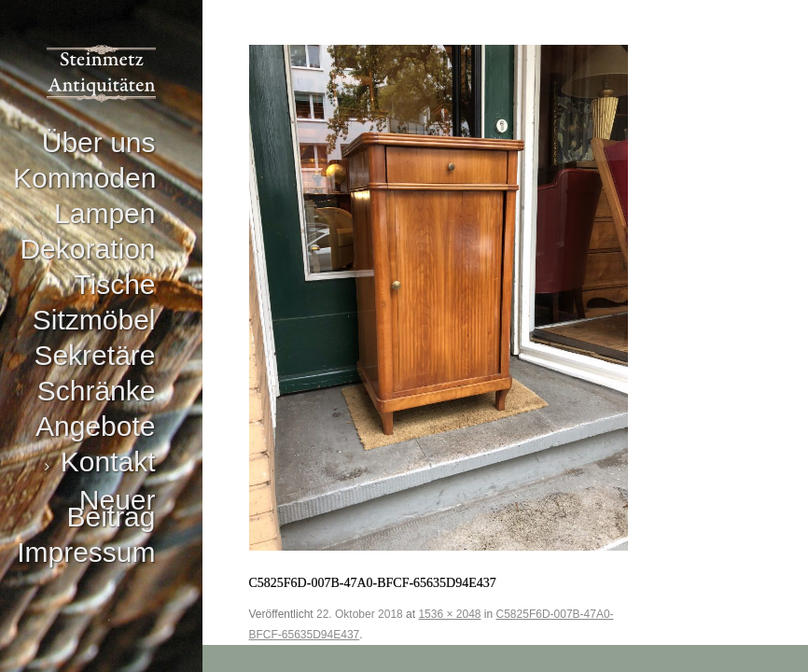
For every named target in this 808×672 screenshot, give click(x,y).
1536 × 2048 (449, 614)
